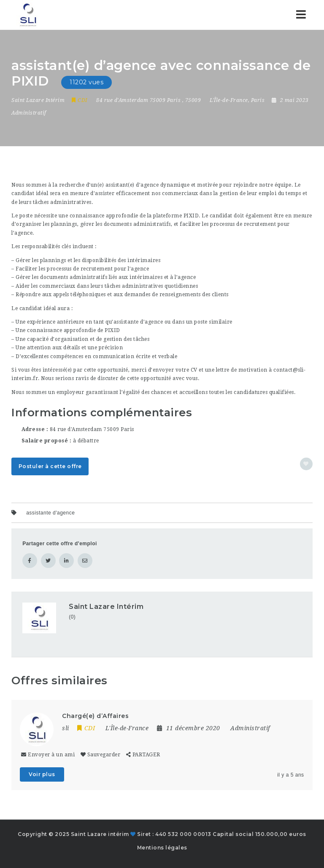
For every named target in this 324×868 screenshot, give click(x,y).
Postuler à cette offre (50, 466)
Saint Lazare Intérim (106, 607)
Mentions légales (162, 848)
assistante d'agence (50, 513)
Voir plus (42, 774)
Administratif (29, 113)
